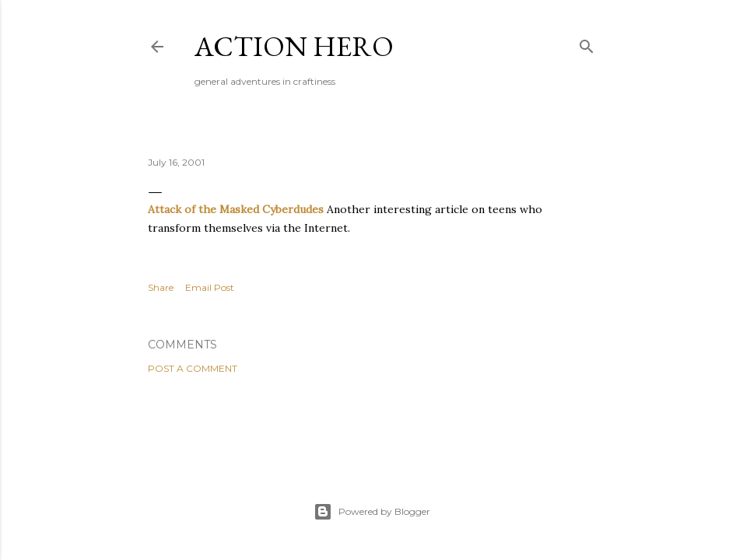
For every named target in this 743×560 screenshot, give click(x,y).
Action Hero (294, 46)
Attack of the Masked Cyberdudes (236, 209)
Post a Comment (193, 368)
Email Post (210, 287)
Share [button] (161, 287)
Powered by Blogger (372, 512)
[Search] (587, 43)
